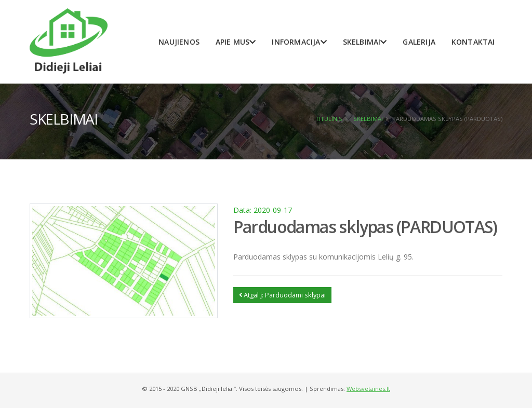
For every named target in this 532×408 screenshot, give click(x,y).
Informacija (299, 42)
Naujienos (179, 42)
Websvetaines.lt (368, 389)
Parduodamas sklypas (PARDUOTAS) (365, 227)
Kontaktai (473, 42)
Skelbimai (365, 42)
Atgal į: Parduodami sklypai (282, 295)
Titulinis (329, 119)
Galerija (419, 42)
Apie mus (236, 42)
